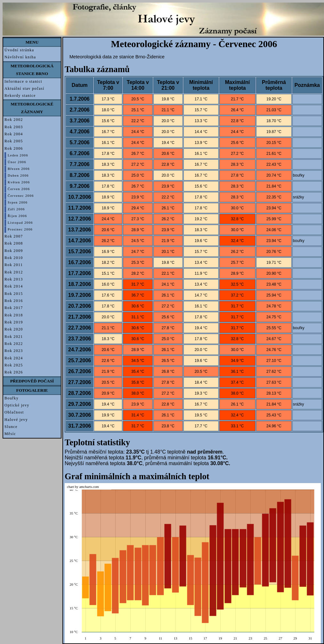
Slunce (11, 427)
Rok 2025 (14, 365)
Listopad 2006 (20, 223)
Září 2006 (16, 209)
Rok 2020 (14, 329)
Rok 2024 (14, 358)
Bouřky (12, 398)
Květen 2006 (19, 182)
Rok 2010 (14, 258)
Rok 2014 (14, 286)
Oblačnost (14, 412)
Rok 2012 (14, 272)
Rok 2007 (14, 236)
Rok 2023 (14, 351)
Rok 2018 (14, 315)
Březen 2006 (19, 169)
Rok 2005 (14, 141)
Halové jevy (16, 420)
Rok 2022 (14, 344)
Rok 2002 (14, 120)
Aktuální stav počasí (24, 88)
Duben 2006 (18, 176)
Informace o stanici (23, 81)
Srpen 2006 (18, 202)
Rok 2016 (14, 301)
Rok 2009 (14, 251)
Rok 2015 (14, 294)
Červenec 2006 (21, 196)
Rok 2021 (14, 337)
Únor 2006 (17, 162)
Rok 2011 (14, 265)
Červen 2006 (19, 189)
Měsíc (10, 434)
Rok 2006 (14, 148)
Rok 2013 (14, 279)
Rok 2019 (14, 322)
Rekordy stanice (20, 96)
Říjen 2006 (17, 216)
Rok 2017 (14, 308)
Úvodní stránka (19, 50)
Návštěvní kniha (20, 57)
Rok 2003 (14, 127)
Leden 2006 (18, 155)
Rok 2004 (14, 134)
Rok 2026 (14, 372)
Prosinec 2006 (20, 229)
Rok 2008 (14, 243)
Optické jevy (17, 405)
